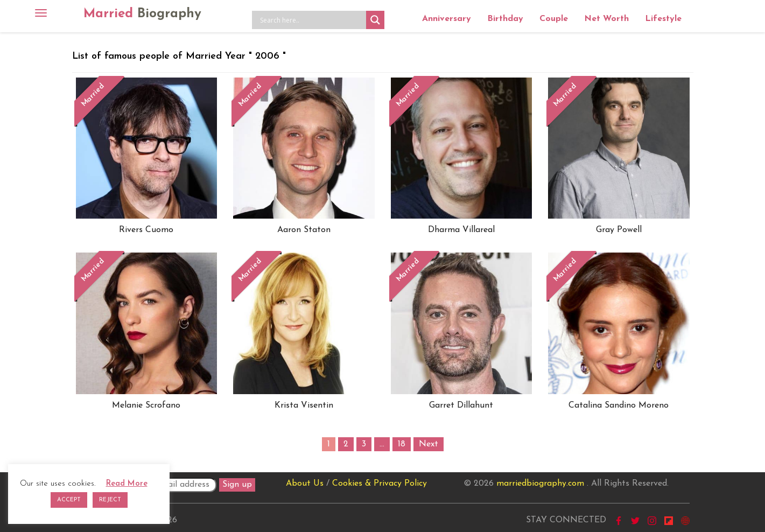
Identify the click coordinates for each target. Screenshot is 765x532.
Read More (127, 484)
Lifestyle (663, 19)
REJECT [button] (110, 500)
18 (402, 444)
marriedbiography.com (540, 484)
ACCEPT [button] (69, 500)
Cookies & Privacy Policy (380, 484)
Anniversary (447, 19)
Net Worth (606, 19)
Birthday (505, 19)
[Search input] (312, 20)
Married (142, 14)
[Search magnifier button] (375, 20)
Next (429, 444)
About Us (305, 484)
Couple (554, 19)
